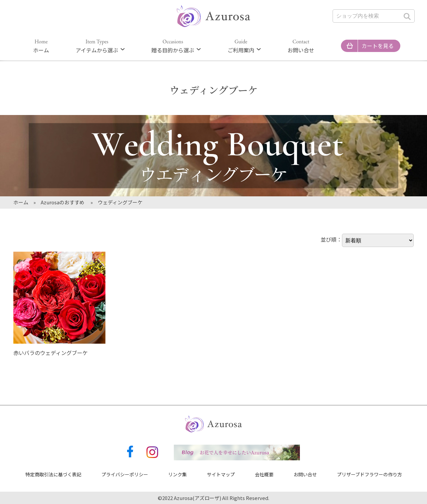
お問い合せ (301, 46)
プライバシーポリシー (125, 474)
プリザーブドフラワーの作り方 (369, 474)
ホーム (41, 46)
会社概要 (264, 474)
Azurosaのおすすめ (63, 202)
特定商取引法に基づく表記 (53, 474)
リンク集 (177, 474)
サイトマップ (221, 474)
